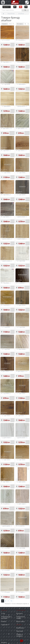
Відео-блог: (7, 7)
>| (11, 601)
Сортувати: (5, 24)
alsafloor (21, 14)
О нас (3, 613)
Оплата (4, 621)
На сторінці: (20, 24)
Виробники (20, 628)
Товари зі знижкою (20, 635)
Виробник (11, 14)
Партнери (20, 631)
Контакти (19, 613)
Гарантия (4, 625)
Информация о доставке (6, 617)
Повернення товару (21, 617)
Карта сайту (20, 621)
